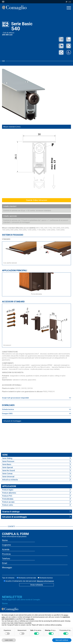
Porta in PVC (7, 496)
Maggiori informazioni (45, 581)
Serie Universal (8, 477)
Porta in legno (8, 490)
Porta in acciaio (8, 502)
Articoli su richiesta (10, 480)
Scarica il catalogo (11, 512)
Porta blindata (8, 499)
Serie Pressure (8, 461)
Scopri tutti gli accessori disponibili (15, 398)
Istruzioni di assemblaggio (15, 517)
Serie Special (7, 467)
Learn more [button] (9, 640)
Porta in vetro (8, 505)
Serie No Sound (9, 470)
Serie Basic (7, 464)
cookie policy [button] (30, 619)
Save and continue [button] (62, 640)
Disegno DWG (7, 414)
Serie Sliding (7, 458)
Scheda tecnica (8, 409)
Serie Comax (7, 474)
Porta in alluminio (9, 493)
